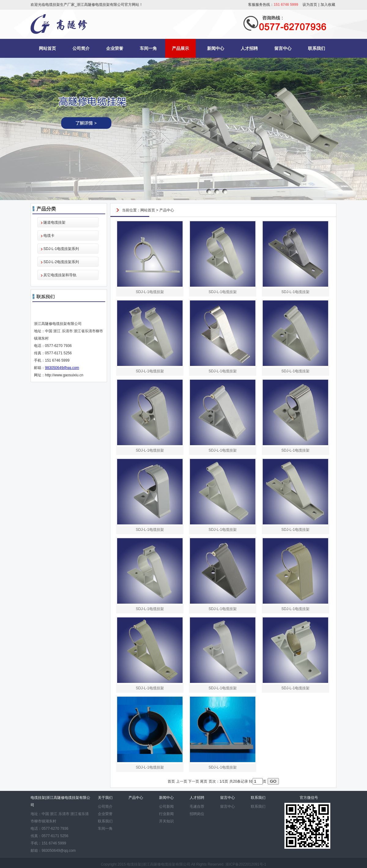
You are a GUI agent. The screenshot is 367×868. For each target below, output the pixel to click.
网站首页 (47, 48)
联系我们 (317, 48)
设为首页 (310, 5)
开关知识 (166, 821)
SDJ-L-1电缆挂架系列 (61, 249)
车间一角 (148, 48)
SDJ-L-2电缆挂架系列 (61, 262)
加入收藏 (328, 5)
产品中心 (167, 210)
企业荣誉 (115, 48)
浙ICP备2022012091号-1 (246, 864)
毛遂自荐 (197, 807)
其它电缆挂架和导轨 (60, 275)
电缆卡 (49, 236)
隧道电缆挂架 (54, 222)
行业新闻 (166, 814)
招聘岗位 (197, 814)
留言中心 (283, 48)
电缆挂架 (134, 864)
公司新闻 (166, 807)
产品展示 (180, 48)
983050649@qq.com (62, 368)
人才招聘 (249, 48)
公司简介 (81, 48)
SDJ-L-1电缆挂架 (150, 292)
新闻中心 (216, 48)
